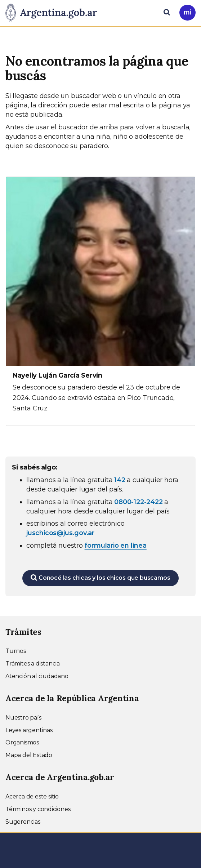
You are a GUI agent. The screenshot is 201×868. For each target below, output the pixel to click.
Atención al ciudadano (37, 676)
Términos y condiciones (38, 809)
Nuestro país (23, 718)
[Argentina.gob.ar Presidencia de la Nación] (54, 13)
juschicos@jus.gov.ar (60, 533)
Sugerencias (23, 822)
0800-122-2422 (138, 502)
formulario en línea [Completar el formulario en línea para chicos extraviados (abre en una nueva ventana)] (116, 546)
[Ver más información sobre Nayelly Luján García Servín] (100, 301)
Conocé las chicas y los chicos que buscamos (100, 578)
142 (120, 480)
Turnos (16, 651)
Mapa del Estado (29, 755)
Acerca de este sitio (32, 796)
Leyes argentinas (29, 730)
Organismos (22, 742)
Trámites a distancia (33, 664)
